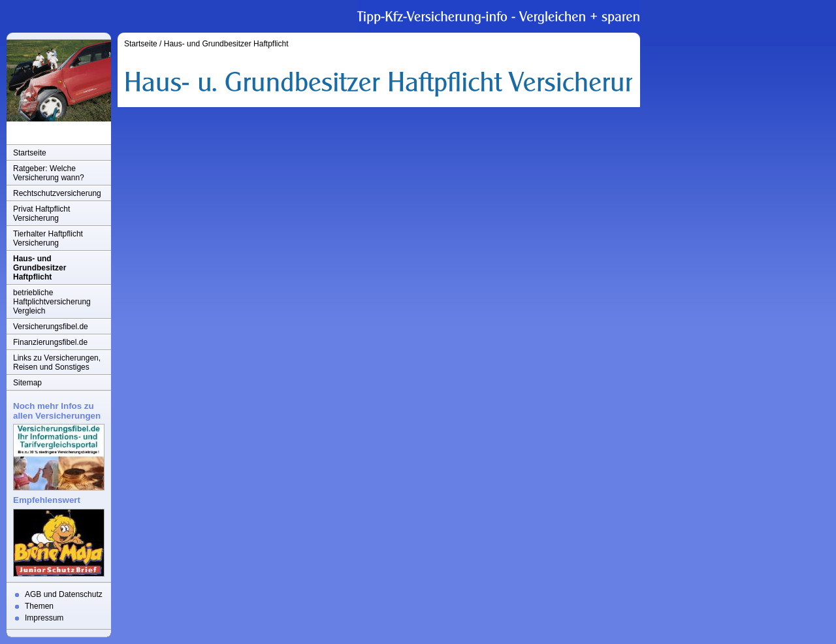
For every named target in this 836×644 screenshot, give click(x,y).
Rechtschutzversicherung (57, 193)
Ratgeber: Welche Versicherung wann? (49, 173)
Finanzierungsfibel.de (50, 342)
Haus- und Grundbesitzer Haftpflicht (40, 268)
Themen (39, 606)
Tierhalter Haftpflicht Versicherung (48, 238)
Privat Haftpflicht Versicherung (41, 214)
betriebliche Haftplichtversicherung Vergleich (52, 302)
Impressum (44, 618)
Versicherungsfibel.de (51, 327)
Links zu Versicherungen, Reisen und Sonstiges (57, 362)
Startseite (30, 153)
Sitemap (27, 383)
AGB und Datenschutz (64, 594)
